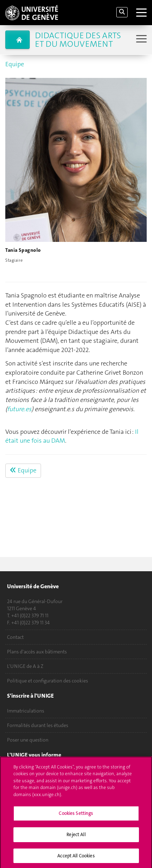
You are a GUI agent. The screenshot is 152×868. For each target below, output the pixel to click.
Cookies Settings (76, 816)
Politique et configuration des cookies (48, 681)
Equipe (15, 64)
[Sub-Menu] (141, 39)
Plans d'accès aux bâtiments (37, 652)
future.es (19, 409)
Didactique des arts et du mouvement (78, 40)
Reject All (76, 837)
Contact (15, 637)
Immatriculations (26, 711)
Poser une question (28, 740)
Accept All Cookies (76, 858)
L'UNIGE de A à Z (25, 666)
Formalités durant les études (38, 725)
